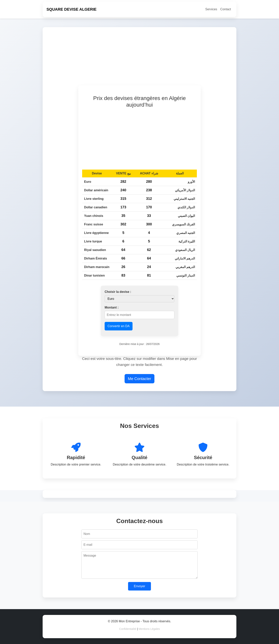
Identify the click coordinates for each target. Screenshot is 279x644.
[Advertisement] (161, 58)
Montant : (112, 307)
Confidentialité (128, 629)
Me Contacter (139, 379)
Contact (226, 9)
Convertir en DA (119, 326)
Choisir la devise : (118, 292)
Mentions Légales (149, 629)
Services (211, 9)
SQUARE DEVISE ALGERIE (71, 9)
